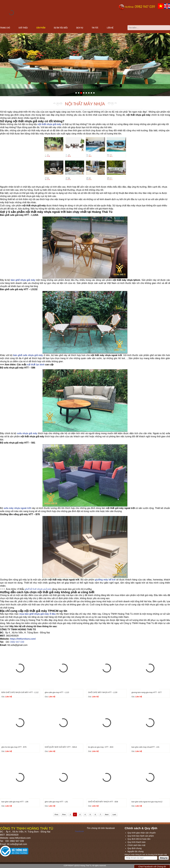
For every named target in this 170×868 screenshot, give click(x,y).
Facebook (79, 831)
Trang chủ (5, 28)
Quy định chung (135, 848)
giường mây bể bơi (105, 580)
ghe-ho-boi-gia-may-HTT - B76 (14, 747)
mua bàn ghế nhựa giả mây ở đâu (37, 614)
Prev (64, 814)
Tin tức (95, 28)
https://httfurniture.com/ (23, 639)
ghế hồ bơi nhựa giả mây (38, 589)
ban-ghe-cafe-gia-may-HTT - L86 (15, 802)
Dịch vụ (80, 28)
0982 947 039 (17, 642)
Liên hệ (110, 28)
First (56, 814)
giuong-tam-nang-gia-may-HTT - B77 (147, 692)
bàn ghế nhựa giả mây (23, 280)
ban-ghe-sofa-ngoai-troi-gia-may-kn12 (147, 802)
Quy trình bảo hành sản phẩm (141, 836)
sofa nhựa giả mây (27, 433)
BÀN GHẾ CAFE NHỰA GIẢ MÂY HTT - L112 (20, 692)
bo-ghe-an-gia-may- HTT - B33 (101, 747)
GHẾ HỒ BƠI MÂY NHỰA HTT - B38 (103, 802)
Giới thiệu (23, 28)
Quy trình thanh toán (137, 842)
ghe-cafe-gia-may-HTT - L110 (57, 692)
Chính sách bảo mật (136, 845)
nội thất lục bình (36, 365)
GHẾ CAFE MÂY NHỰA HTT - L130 (103, 692)
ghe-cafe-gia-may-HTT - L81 (56, 802)
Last (114, 814)
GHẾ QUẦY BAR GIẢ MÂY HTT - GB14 (61, 747)
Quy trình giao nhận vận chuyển (142, 833)
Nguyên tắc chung (136, 851)
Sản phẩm (41, 28)
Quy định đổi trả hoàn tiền (139, 839)
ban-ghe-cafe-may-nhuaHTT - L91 (145, 747)
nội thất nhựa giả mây (49, 124)
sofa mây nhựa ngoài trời (17, 508)
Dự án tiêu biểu (61, 28)
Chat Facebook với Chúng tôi (152, 867)
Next (107, 814)
